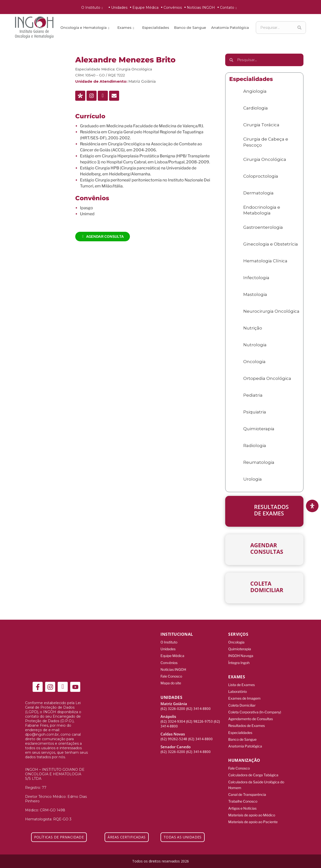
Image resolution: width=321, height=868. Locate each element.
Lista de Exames (242, 682)
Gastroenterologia (263, 227)
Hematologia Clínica (265, 261)
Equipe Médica (145, 8)
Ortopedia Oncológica (267, 378)
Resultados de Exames (247, 720)
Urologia (253, 479)
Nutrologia (255, 345)
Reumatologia (259, 462)
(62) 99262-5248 (174, 735)
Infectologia (256, 278)
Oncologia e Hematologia (86, 28)
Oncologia (254, 362)
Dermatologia (258, 193)
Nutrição (253, 328)
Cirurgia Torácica (261, 125)
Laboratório (237, 688)
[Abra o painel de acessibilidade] (312, 506)
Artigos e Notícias (242, 797)
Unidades (119, 8)
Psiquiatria (255, 412)
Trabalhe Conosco (243, 790)
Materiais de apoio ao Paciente (253, 809)
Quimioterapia (259, 429)
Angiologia (255, 91)
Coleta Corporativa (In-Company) (255, 707)
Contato (229, 8)
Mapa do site (171, 679)
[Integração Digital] (291, 861)
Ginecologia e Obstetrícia (271, 244)
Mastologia (255, 294)
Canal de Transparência (247, 784)
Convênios (173, 8)
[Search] (299, 28)
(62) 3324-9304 (173, 717)
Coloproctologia (261, 176)
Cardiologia (256, 108)
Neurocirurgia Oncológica (271, 311)
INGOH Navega (241, 654)
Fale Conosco (171, 673)
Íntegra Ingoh (239, 661)
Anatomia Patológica (230, 28)
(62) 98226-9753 (199, 717)
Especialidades (156, 28)
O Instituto (93, 8)
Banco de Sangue (190, 28)
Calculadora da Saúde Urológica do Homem (256, 775)
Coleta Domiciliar (242, 701)
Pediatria (253, 395)
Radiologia (255, 446)
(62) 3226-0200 (173, 704)
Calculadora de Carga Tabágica (253, 766)
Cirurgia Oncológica (134, 69)
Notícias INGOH (201, 8)
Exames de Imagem (244, 695)
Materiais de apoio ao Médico (252, 803)
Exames (127, 28)
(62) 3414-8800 (198, 704)
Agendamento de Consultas (251, 714)
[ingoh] (34, 28)
